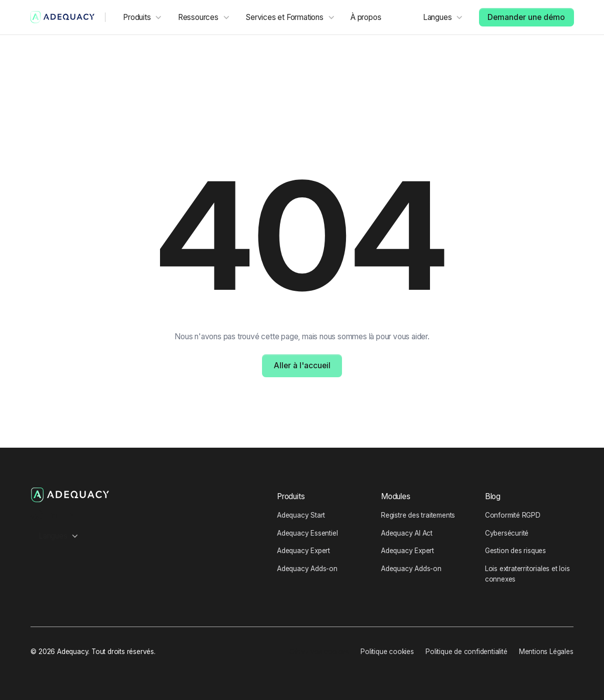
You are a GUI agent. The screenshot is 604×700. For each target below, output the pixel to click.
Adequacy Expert (303, 551)
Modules (396, 496)
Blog (493, 496)
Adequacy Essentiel (307, 533)
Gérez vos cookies (319, 652)
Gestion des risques (515, 551)
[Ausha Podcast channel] (36, 515)
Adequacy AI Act (407, 533)
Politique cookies (387, 652)
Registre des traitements (418, 515)
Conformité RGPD (513, 515)
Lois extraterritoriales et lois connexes (527, 574)
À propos (366, 17)
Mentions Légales (546, 652)
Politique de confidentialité (466, 652)
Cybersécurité (507, 533)
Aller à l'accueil (302, 365)
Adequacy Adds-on (307, 569)
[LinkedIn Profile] (54, 515)
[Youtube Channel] (71, 515)
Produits (291, 496)
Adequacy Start (301, 515)
